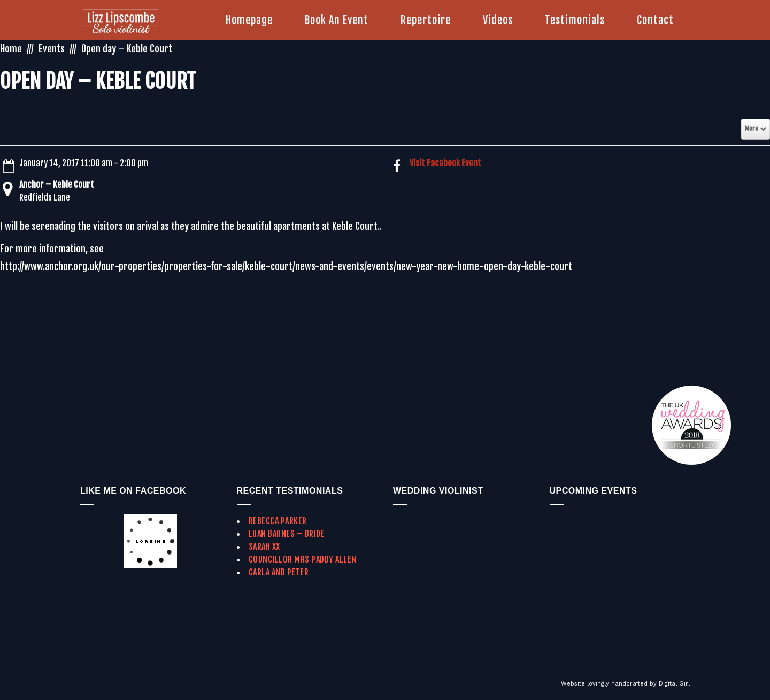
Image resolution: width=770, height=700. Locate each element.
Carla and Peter (279, 572)
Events (52, 49)
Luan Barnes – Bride (287, 534)
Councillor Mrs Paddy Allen (303, 559)
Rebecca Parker (278, 521)
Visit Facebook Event (445, 163)
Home (11, 49)
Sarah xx (264, 547)
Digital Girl (674, 684)
